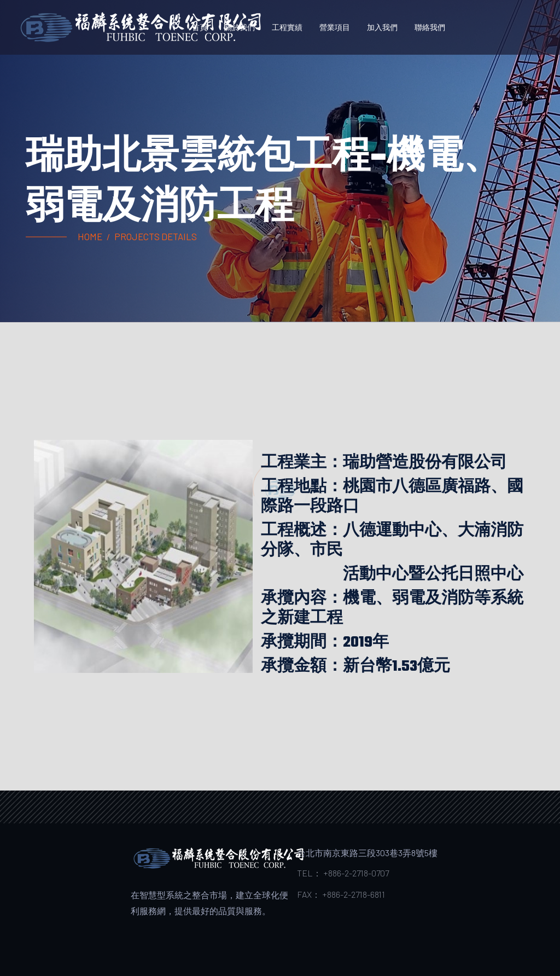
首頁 (200, 27)
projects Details (156, 236)
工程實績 (287, 27)
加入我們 (382, 27)
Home (90, 236)
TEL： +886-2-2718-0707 (343, 873)
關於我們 (240, 27)
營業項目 (335, 27)
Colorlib (296, 942)
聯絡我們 (430, 27)
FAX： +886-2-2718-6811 (341, 894)
